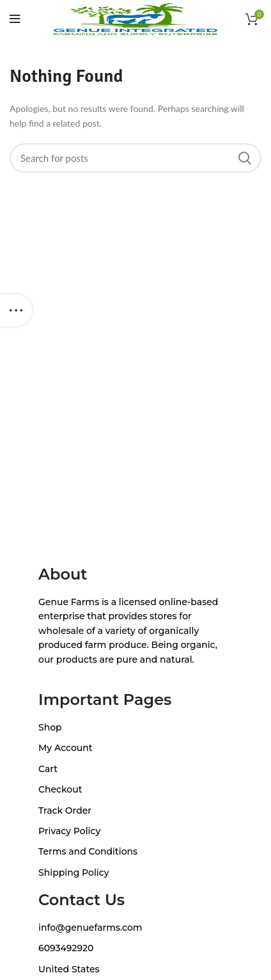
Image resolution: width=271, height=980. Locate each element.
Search (244, 158)
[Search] (135, 158)
